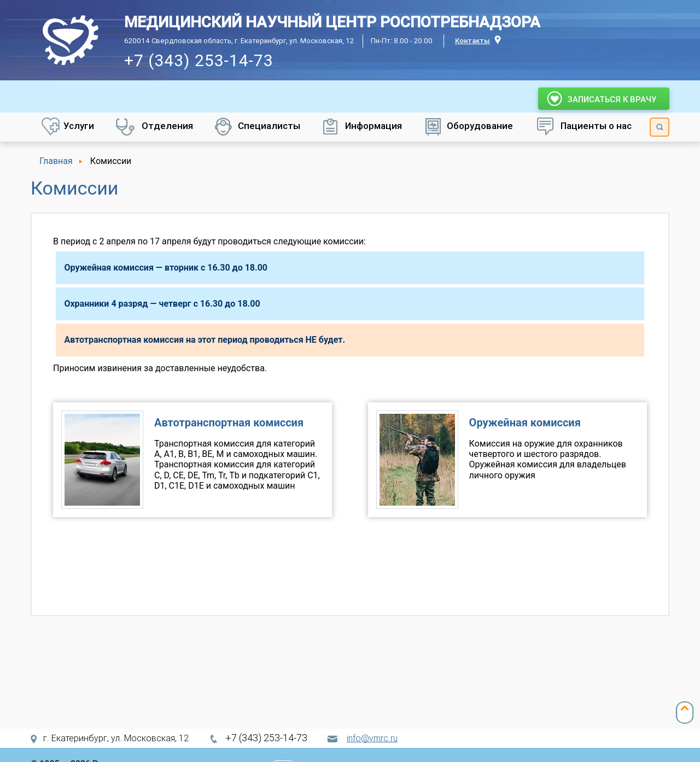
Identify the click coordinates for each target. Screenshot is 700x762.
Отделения (167, 126)
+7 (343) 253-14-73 (199, 60)
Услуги (79, 126)
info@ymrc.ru (372, 738)
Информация (374, 126)
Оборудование (480, 126)
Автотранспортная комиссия (229, 423)
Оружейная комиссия (525, 423)
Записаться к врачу (604, 99)
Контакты (472, 41)
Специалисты (269, 126)
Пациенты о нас (596, 126)
